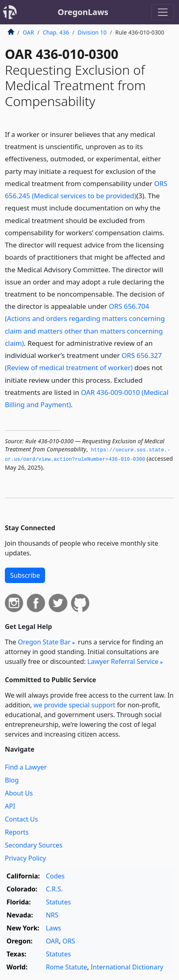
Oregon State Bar (44, 642)
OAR (28, 32)
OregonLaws (83, 12)
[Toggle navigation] (163, 12)
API (10, 806)
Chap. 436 (56, 32)
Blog (12, 780)
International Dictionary (127, 967)
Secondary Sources (34, 845)
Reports (17, 832)
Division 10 (92, 32)
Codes (55, 876)
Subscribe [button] (25, 575)
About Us (19, 793)
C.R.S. (54, 889)
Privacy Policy (25, 858)
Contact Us (21, 819)
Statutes (58, 902)
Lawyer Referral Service (123, 661)
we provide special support (74, 705)
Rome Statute (67, 967)
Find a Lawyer (26, 767)
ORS (69, 941)
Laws (54, 928)
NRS (52, 915)
